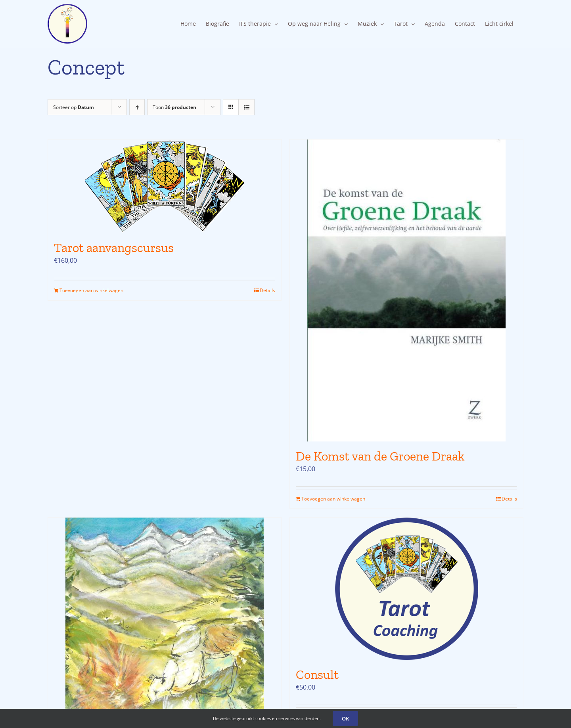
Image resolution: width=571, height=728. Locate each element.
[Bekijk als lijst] (246, 107)
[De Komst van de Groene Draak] (406, 290)
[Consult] (406, 589)
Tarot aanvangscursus (114, 248)
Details (267, 290)
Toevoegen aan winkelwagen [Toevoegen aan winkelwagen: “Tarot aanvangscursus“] (91, 290)
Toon (174, 107)
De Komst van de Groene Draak (380, 456)
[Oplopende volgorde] (137, 107)
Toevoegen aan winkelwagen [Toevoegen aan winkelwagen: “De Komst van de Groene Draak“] (333, 499)
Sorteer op (74, 107)
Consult (317, 674)
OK (345, 718)
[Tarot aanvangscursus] (165, 186)
